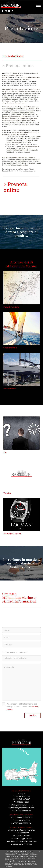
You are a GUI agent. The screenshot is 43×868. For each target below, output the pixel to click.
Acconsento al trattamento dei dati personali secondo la (23, 707)
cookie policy (9, 860)
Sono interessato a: (15, 652)
